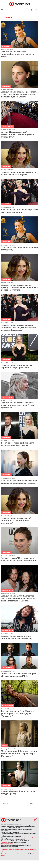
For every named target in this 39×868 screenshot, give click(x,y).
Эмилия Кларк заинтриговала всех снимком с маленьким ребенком (19, 482)
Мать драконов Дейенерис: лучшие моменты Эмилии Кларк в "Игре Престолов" (19, 754)
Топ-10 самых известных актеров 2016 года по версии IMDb (18, 675)
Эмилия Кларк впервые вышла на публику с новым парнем (19, 173)
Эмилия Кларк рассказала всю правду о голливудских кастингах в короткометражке (19, 287)
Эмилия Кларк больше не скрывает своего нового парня (19, 211)
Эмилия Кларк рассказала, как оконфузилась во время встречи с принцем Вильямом (19, 327)
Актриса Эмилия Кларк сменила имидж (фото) (18, 792)
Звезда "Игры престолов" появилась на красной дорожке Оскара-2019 (17, 134)
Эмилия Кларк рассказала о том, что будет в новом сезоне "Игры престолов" (18, 405)
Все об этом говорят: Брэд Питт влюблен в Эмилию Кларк (17, 444)
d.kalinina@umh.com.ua (7, 844)
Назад (6, 804)
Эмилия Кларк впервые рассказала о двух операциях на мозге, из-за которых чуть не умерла (19, 94)
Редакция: (4, 842)
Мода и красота (7, 590)
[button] (32, 10)
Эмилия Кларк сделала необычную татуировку (19, 248)
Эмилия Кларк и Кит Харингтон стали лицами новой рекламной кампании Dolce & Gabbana (18, 598)
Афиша (4, 746)
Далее (32, 803)
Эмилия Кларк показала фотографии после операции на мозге (18, 54)
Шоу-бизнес (6, 46)
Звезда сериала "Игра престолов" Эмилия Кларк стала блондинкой (18, 559)
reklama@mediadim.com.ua (31, 838)
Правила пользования (7, 850)
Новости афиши (7, 126)
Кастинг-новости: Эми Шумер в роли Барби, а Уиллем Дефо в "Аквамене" (17, 714)
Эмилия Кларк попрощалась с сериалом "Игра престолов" (17, 366)
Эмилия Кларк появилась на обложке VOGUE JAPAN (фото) (17, 637)
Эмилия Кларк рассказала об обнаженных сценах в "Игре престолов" (16, 520)
